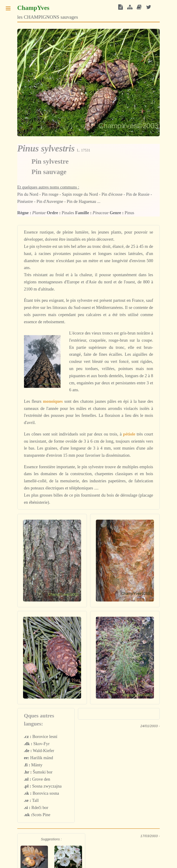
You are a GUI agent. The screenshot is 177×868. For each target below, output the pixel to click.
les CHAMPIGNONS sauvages (48, 12)
